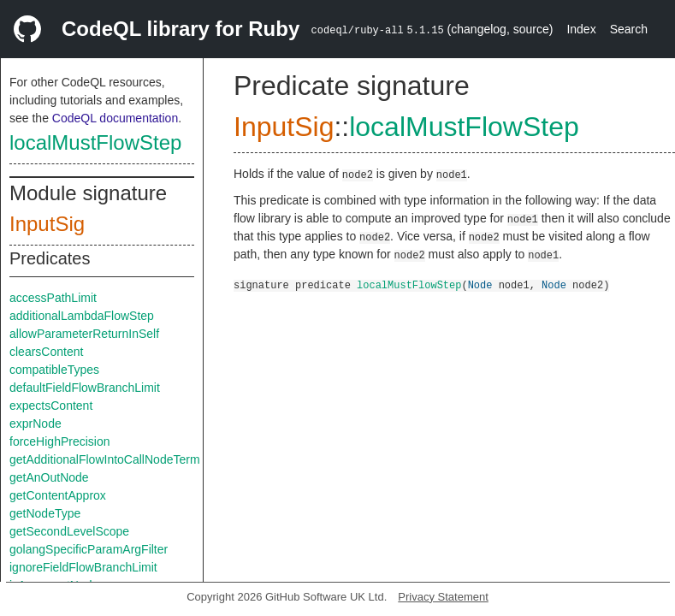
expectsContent (51, 406)
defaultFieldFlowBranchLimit (85, 388)
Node (480, 284)
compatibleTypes (54, 370)
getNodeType (45, 513)
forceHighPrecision (60, 441)
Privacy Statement (443, 597)
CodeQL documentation (115, 118)
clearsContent (46, 352)
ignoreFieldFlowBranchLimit (83, 567)
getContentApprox (58, 495)
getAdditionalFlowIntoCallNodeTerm (105, 459)
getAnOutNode (49, 477)
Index (581, 29)
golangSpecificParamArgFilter (89, 549)
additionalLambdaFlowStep (82, 316)
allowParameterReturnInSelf (84, 334)
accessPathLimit (53, 298)
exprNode (36, 423)
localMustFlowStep (95, 142)
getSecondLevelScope (69, 531)
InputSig (47, 224)
